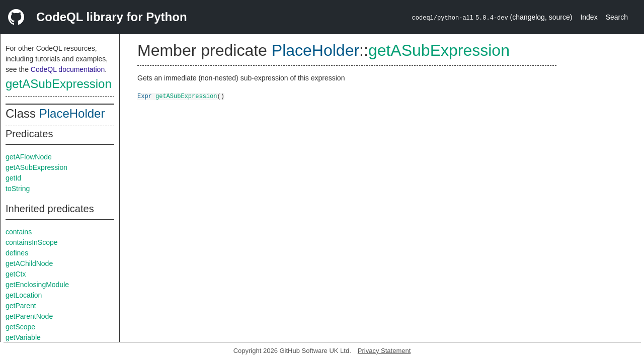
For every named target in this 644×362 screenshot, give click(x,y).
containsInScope (32, 242)
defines (17, 253)
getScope (20, 327)
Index (589, 17)
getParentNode (29, 316)
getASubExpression (59, 84)
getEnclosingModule (37, 285)
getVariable (23, 337)
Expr (145, 96)
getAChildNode (29, 263)
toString (18, 189)
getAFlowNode (29, 157)
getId (13, 178)
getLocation (24, 295)
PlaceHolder (72, 113)
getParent (21, 306)
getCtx (16, 274)
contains (19, 232)
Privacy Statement (384, 351)
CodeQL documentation (68, 69)
